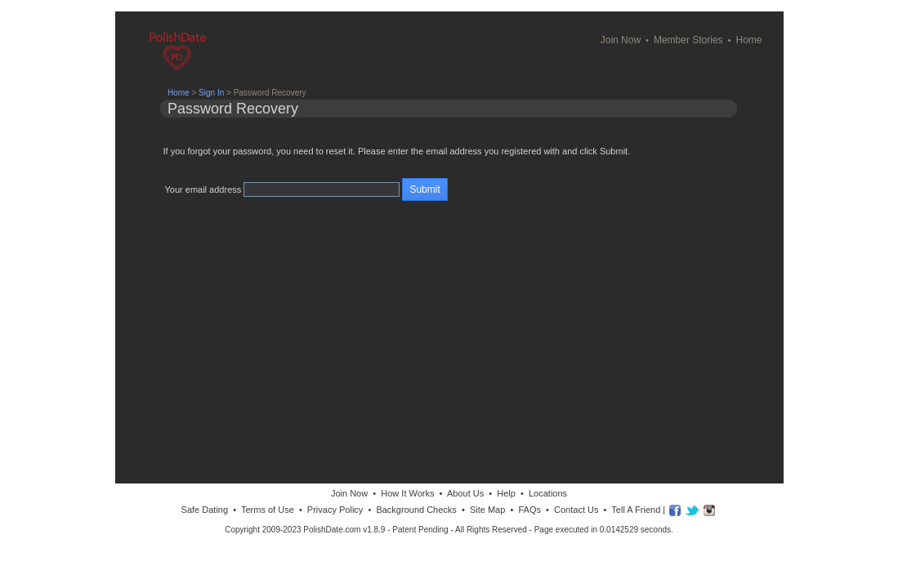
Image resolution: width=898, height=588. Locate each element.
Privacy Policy (335, 510)
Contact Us (576, 510)
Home (748, 40)
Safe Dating (205, 510)
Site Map (487, 510)
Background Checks (416, 510)
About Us (465, 493)
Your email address (203, 189)
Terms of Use (268, 510)
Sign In (211, 93)
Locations (548, 493)
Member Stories (688, 40)
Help (506, 493)
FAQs (529, 510)
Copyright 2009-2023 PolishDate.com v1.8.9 (305, 530)
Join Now (621, 40)
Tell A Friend (636, 510)
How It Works (407, 493)
